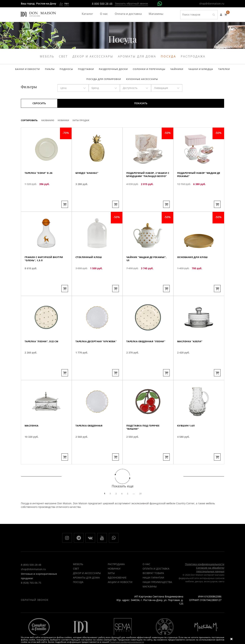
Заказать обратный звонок (131, 3)
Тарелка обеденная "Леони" (148, 355)
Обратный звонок (35, 605)
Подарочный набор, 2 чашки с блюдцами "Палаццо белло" (143, 190)
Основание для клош (194, 271)
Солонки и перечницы (128, 70)
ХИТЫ (111, 578)
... (134, 497)
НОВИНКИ (114, 574)
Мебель (47, 56)
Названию (48, 124)
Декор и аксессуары (93, 56)
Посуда (168, 56)
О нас (104, 14)
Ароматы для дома (137, 56)
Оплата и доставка (128, 14)
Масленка (32, 439)
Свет (63, 56)
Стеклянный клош (89, 271)
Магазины (156, 14)
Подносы (50, 70)
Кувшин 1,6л (187, 439)
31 (140, 497)
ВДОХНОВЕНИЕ (117, 583)
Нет (67, 3)
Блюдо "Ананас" (88, 187)
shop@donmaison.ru (212, 3)
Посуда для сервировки (226, 70)
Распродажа (193, 56)
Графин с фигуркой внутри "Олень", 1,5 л (46, 273)
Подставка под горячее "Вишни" (144, 441)
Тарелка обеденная (90, 439)
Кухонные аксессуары (122, 82)
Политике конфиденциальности (127, 642)
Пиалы (35, 70)
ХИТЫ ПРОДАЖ (81, 124)
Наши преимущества (157, 587)
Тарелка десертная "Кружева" (90, 357)
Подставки (68, 70)
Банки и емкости (14, 70)
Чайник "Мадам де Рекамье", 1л (141, 273)
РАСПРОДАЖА (116, 570)
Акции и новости (120, 587)
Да (61, 3)
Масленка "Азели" (191, 355)
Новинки (63, 124)
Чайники (155, 70)
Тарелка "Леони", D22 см (43, 355)
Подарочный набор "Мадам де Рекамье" (199, 189)
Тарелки (199, 70)
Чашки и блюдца (177, 70)
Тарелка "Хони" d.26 (40, 187)
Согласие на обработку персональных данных (210, 575)
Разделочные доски (94, 70)
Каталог (87, 14)
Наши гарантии (153, 583)
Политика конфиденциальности (205, 570)
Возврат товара (153, 578)
